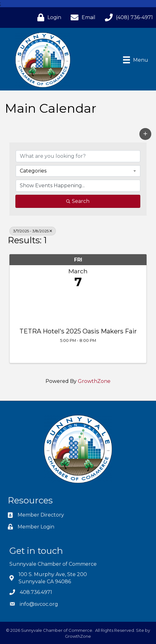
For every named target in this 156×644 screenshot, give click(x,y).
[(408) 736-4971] (127, 17)
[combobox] (78, 171)
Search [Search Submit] (78, 201)
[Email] (81, 17)
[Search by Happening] (78, 186)
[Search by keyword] (78, 156)
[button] (145, 134)
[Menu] (136, 60)
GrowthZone (94, 381)
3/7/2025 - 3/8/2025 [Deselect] (33, 231)
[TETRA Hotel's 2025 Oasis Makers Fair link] (78, 307)
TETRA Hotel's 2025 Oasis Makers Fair (78, 331)
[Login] (48, 17)
